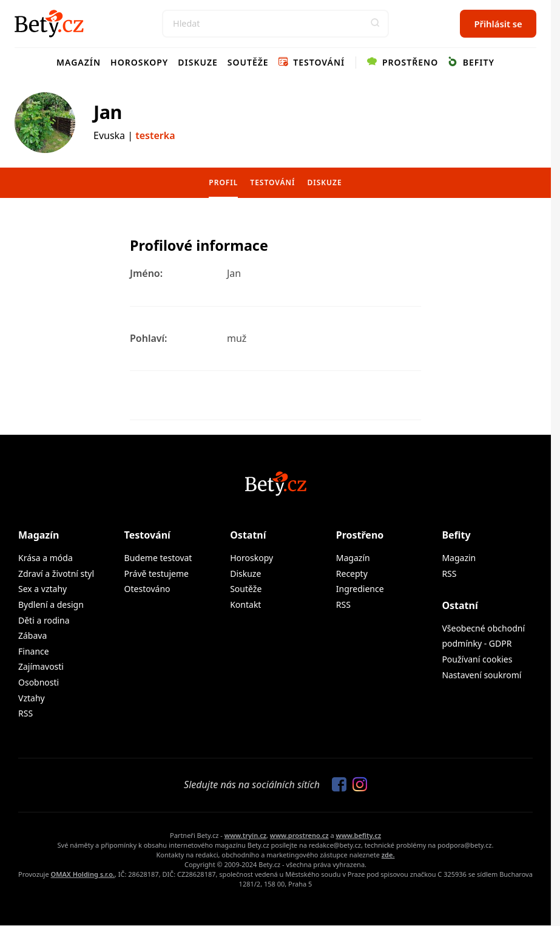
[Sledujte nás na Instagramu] (357, 785)
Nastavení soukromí (481, 675)
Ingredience (360, 589)
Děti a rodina (44, 620)
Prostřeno (403, 62)
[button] (375, 24)
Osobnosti (39, 682)
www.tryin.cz (245, 835)
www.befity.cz (359, 835)
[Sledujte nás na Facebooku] (336, 785)
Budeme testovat (158, 558)
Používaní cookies (477, 659)
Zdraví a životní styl (56, 574)
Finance (34, 651)
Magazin (459, 558)
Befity (471, 62)
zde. (388, 855)
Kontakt (245, 604)
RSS (25, 713)
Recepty (352, 574)
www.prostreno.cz (299, 835)
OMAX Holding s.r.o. (83, 874)
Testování (312, 62)
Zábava (32, 635)
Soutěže (248, 62)
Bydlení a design (51, 604)
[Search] (275, 24)
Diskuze (198, 62)
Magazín (79, 62)
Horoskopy (139, 62)
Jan (108, 112)
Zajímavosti (41, 666)
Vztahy (32, 698)
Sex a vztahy (42, 589)
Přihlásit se (498, 24)
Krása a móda (46, 558)
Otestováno (147, 589)
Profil (223, 182)
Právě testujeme (157, 574)
